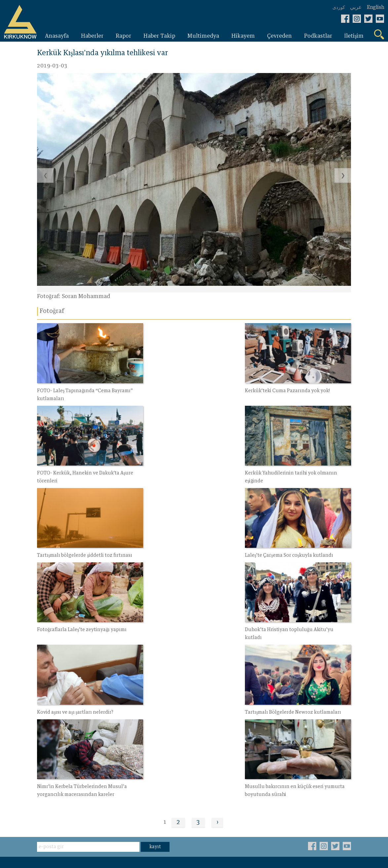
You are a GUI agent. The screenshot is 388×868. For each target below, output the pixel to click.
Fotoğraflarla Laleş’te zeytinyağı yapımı (82, 549)
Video (150, 731)
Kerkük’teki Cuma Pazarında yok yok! (185, 389)
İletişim (153, 742)
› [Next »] (218, 666)
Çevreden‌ (102, 742)
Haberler (48, 731)
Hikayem (102, 731)
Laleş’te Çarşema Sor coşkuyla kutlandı (293, 469)
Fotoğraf (101, 753)
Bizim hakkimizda (166, 753)
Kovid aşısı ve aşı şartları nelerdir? (287, 549)
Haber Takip (53, 753)
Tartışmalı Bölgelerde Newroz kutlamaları (85, 630)
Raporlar (48, 742)
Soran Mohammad (86, 297)
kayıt (155, 691)
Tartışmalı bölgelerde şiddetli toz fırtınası (191, 469)
